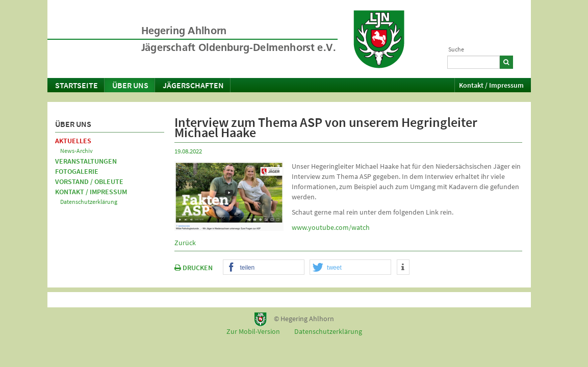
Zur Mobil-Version (253, 331)
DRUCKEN (194, 268)
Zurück (185, 243)
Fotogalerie (77, 171)
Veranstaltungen (86, 161)
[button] (264, 268)
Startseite (76, 85)
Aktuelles (73, 141)
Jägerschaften (193, 85)
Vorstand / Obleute (89, 181)
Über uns (130, 85)
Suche (456, 49)
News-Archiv (76, 151)
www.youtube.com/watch (331, 227)
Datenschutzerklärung (89, 202)
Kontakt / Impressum (491, 85)
